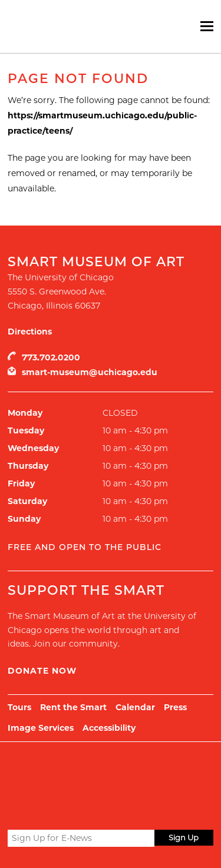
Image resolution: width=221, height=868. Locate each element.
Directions (30, 332)
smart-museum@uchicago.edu (90, 372)
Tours (19, 707)
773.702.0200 (51, 357)
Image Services (41, 728)
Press (175, 707)
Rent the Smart (73, 707)
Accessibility (109, 728)
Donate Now (42, 671)
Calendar (135, 707)
